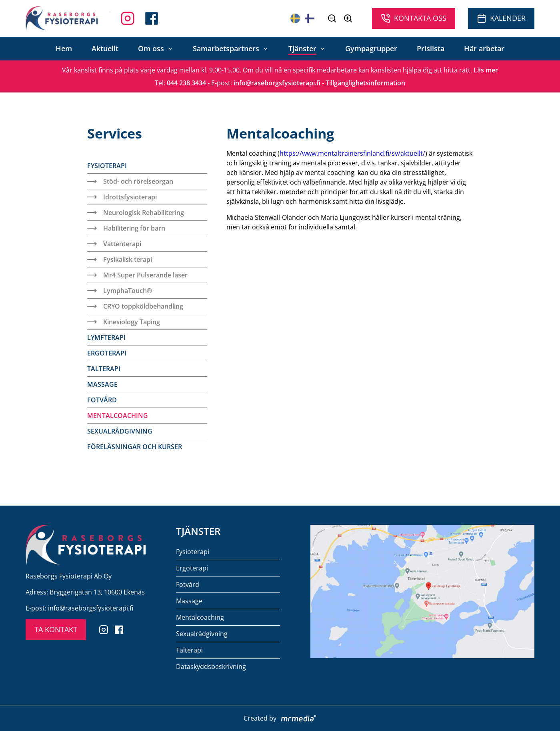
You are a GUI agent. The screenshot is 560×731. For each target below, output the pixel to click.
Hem (64, 48)
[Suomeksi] (310, 18)
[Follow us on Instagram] (152, 18)
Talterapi (104, 369)
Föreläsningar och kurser (135, 447)
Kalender (501, 18)
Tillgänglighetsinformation (365, 83)
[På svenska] (295, 18)
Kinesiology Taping (124, 322)
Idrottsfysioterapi (122, 197)
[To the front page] (62, 18)
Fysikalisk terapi (120, 259)
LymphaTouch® (120, 291)
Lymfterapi (106, 337)
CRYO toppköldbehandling (135, 306)
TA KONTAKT (56, 629)
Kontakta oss (414, 18)
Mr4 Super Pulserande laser (137, 275)
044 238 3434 (186, 83)
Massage (102, 384)
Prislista (431, 48)
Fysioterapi (107, 166)
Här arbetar (484, 48)
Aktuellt (105, 48)
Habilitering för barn (126, 228)
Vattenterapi (114, 244)
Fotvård (102, 400)
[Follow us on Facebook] (128, 18)
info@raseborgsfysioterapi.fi (277, 83)
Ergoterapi (107, 353)
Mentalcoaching (118, 416)
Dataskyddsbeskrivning (211, 667)
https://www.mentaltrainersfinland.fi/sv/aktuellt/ (352, 153)
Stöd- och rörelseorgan (130, 181)
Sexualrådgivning (120, 431)
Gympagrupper (371, 48)
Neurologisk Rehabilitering (136, 213)
